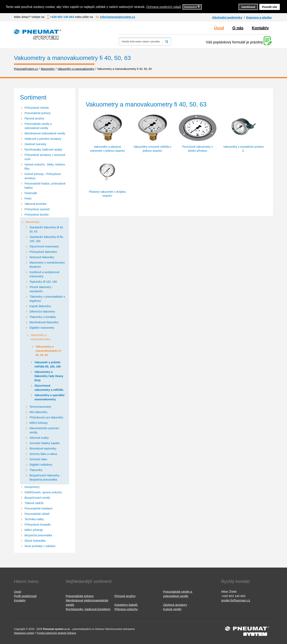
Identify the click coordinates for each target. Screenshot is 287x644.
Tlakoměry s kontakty (43, 317)
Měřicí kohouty (39, 423)
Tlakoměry (36, 470)
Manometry (32, 222)
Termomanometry (40, 407)
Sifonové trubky (39, 438)
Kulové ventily (172, 609)
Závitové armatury (175, 605)
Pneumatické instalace (38, 508)
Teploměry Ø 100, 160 (43, 282)
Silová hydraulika (35, 541)
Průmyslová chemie (37, 108)
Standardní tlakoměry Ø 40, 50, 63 (47, 229)
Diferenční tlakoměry (42, 312)
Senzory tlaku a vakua (43, 454)
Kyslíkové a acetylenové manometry (44, 274)
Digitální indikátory (41, 465)
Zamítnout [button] (248, 7)
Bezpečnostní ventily (37, 498)
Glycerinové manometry (44, 246)
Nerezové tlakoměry (42, 257)
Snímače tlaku (38, 459)
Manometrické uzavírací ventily (44, 430)
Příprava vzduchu (126, 609)
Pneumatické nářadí (37, 514)
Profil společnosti (25, 596)
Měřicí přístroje (34, 530)
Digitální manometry (42, 328)
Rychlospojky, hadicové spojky (43, 150)
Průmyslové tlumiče (37, 215)
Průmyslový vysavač (37, 209)
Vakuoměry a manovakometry (40, 337)
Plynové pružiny (34, 118)
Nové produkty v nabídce (40, 546)
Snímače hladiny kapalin (45, 443)
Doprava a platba (259, 17)
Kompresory (32, 487)
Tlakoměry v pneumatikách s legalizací (47, 299)
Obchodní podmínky (227, 17)
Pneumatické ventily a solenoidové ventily (38, 126)
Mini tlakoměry (38, 412)
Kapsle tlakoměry (40, 306)
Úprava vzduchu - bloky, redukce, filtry (45, 167)
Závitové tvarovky (35, 144)
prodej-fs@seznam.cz (236, 600)
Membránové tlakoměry (44, 322)
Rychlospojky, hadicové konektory (88, 609)
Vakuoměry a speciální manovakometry (49, 397)
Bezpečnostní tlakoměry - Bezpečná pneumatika (45, 477)
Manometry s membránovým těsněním (47, 265)
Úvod (219, 28)
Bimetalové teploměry (43, 449)
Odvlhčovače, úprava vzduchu (43, 492)
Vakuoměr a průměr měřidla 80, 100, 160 (48, 364)
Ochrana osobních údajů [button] (164, 7)
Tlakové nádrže (34, 503)
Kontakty (260, 28)
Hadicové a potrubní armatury (43, 139)
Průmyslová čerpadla (38, 525)
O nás (238, 28)
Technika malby (34, 519)
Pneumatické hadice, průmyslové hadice (45, 186)
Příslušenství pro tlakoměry (46, 417)
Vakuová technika (35, 204)
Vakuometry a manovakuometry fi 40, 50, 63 (48, 351)
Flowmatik (31, 193)
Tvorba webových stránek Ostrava (56, 633)
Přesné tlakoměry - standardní (41, 289)
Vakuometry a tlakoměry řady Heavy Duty (49, 376)
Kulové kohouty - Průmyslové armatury (43, 176)
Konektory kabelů (126, 605)
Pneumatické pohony (38, 113)
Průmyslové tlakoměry (43, 252)
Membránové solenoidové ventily (45, 133)
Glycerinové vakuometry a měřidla (49, 388)
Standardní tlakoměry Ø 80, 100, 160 (47, 239)
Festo (28, 198)
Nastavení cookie (24, 633)
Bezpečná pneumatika (38, 535)
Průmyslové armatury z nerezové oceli (45, 157)
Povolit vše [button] (270, 7)
